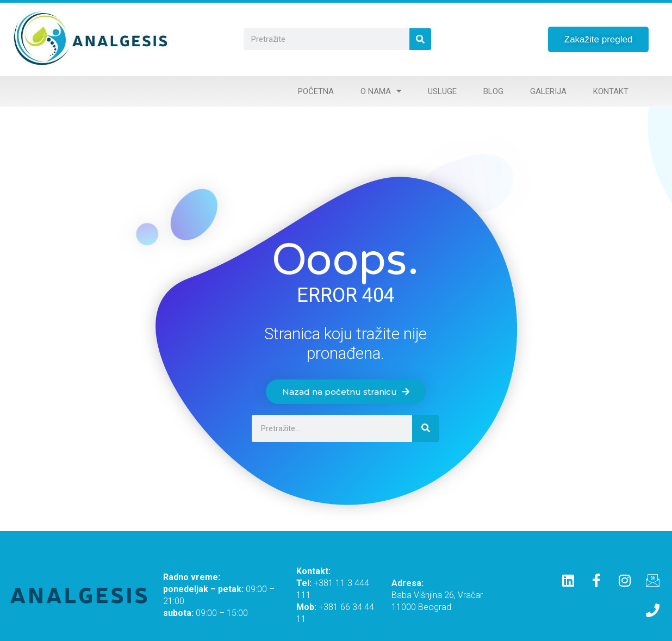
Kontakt (611, 91)
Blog (493, 91)
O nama (381, 91)
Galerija (548, 91)
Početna (316, 91)
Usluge (442, 91)
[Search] (420, 39)
